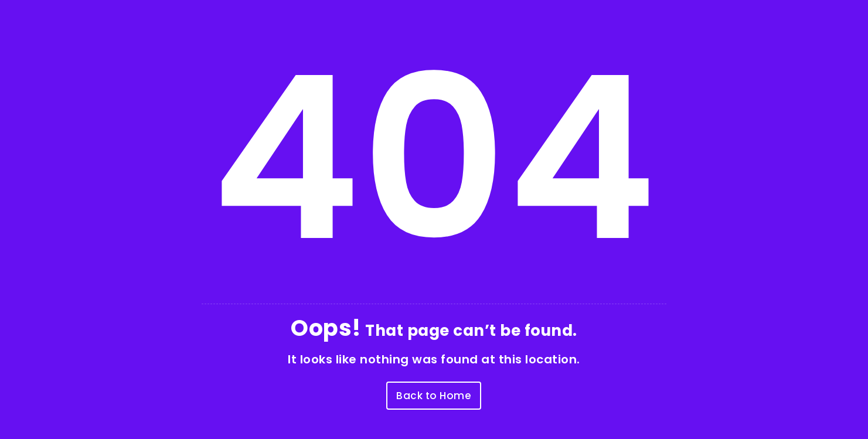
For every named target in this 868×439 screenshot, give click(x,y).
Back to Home (434, 396)
